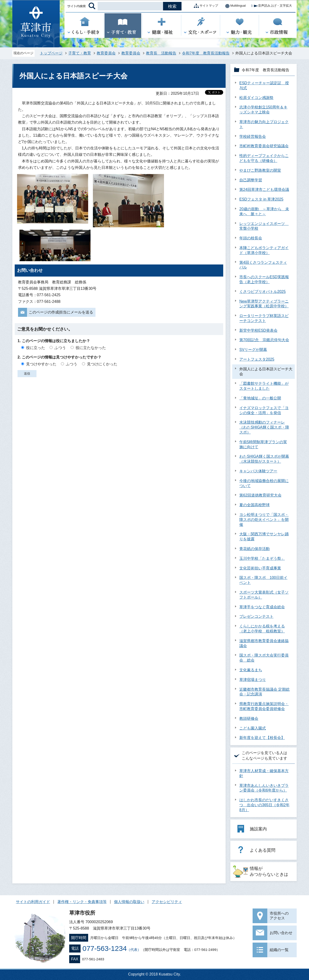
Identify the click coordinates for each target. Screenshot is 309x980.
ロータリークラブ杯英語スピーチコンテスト (264, 318)
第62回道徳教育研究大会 (260, 495)
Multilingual (234, 6)
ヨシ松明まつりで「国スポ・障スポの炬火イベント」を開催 (264, 520)
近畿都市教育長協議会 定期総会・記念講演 (264, 692)
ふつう (60, 348)
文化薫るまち (251, 670)
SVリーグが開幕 (253, 350)
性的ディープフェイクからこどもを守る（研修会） (264, 158)
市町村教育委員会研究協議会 (264, 146)
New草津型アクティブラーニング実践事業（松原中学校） (264, 304)
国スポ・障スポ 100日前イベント (263, 580)
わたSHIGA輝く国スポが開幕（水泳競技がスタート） (264, 459)
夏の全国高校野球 (254, 505)
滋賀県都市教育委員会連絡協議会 (264, 643)
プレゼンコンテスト (256, 616)
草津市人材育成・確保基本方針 (264, 773)
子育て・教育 (80, 53)
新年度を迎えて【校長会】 (262, 738)
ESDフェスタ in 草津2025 (261, 199)
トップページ (51, 53)
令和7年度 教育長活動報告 (206, 53)
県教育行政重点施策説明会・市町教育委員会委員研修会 (264, 706)
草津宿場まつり (253, 680)
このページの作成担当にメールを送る (61, 312)
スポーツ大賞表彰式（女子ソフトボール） (264, 595)
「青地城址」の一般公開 (260, 398)
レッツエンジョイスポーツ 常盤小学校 (264, 226)
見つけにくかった (102, 364)
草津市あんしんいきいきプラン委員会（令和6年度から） (264, 788)
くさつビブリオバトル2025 (263, 292)
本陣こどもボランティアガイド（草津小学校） (264, 250)
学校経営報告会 (253, 136)
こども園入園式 (253, 728)
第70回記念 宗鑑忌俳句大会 (264, 340)
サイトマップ (205, 6)
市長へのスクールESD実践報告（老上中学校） (264, 279)
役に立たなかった (91, 348)
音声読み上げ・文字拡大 (271, 6)
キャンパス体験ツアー (258, 471)
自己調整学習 (251, 180)
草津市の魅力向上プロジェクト (264, 124)
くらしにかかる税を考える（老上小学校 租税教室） (262, 629)
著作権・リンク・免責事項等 (82, 902)
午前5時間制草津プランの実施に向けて (263, 444)
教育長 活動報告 (161, 53)
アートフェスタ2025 (257, 359)
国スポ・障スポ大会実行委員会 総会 (264, 658)
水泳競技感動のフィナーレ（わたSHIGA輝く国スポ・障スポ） (264, 427)
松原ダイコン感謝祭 (256, 98)
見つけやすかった (41, 364)
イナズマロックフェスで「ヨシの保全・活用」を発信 (264, 410)
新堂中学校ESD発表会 (258, 330)
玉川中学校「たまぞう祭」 (262, 558)
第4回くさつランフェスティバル (263, 265)
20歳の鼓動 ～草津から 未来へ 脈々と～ (264, 211)
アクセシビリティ (167, 902)
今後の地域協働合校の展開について (264, 483)
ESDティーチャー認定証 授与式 (264, 85)
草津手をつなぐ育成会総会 (262, 607)
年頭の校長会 (251, 238)
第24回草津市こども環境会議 (264, 190)
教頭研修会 (249, 718)
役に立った (36, 348)
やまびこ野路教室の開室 (260, 170)
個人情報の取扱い (129, 902)
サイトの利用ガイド (33, 902)
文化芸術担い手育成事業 (260, 568)
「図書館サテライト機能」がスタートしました (264, 386)
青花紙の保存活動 (254, 549)
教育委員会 (106, 53)
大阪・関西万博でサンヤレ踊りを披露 (264, 537)
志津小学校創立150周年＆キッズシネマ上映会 (263, 110)
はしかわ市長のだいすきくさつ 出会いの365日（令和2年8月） (264, 805)
